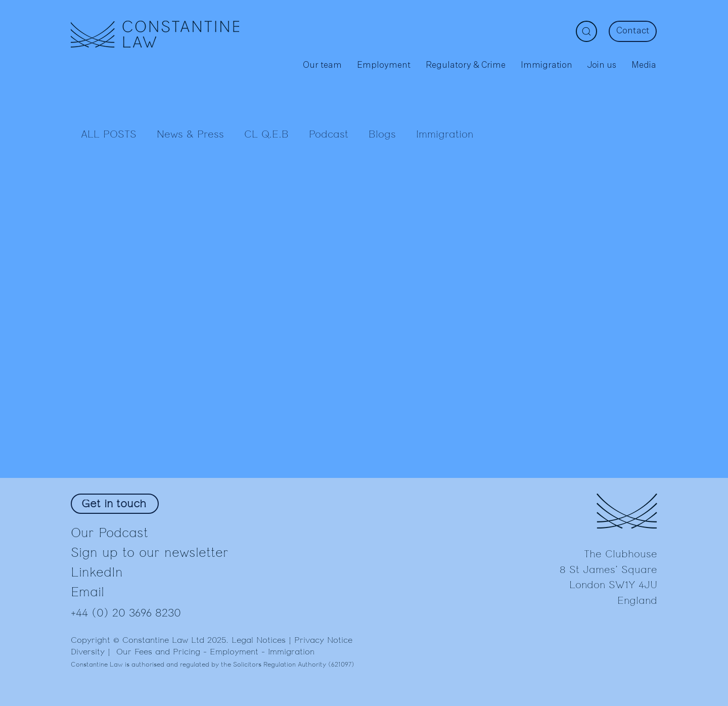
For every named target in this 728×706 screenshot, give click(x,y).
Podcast (329, 135)
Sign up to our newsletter (150, 553)
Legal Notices (259, 640)
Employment (234, 652)
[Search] (586, 31)
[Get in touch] (115, 504)
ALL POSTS (109, 135)
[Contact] (633, 31)
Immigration (445, 135)
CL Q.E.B (266, 135)
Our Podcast (109, 533)
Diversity (88, 652)
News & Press (190, 135)
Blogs (382, 135)
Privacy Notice (323, 640)
